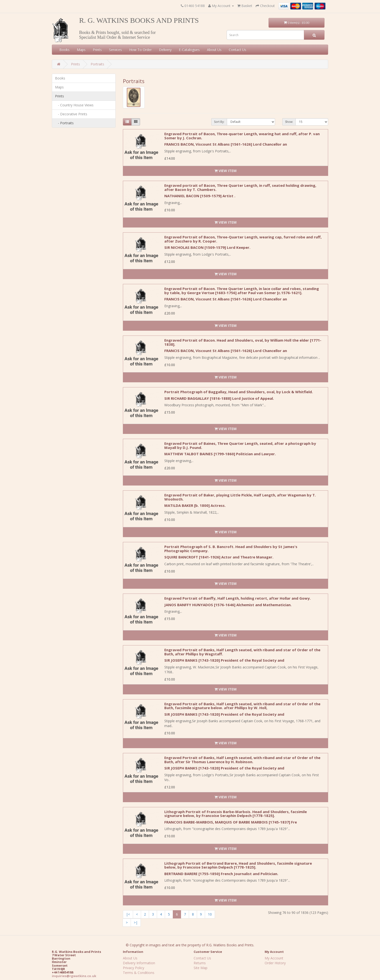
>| (136, 922)
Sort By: (219, 122)
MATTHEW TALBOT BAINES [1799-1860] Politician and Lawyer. (220, 454)
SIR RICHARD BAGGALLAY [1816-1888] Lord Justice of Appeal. (219, 398)
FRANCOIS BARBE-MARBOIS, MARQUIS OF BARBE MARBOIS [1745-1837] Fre (231, 822)
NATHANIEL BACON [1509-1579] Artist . (200, 196)
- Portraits (64, 123)
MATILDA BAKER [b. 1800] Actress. (195, 505)
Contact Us (237, 50)
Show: (289, 122)
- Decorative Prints (71, 114)
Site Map (201, 968)
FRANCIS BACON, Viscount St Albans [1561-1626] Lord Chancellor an (226, 144)
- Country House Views (74, 105)
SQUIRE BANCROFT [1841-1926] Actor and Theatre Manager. (219, 557)
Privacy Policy (134, 968)
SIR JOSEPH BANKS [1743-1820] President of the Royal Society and (224, 660)
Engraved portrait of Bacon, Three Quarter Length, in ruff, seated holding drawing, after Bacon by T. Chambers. (240, 187)
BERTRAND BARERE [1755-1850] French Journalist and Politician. (221, 874)
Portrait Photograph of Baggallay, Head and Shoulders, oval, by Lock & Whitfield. (239, 392)
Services (115, 50)
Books (64, 50)
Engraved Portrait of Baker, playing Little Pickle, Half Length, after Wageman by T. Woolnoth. (240, 497)
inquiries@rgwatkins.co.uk (74, 976)
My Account (274, 958)
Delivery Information (139, 963)
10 (210, 914)
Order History (275, 963)
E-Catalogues (189, 50)
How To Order (140, 50)
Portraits (97, 64)
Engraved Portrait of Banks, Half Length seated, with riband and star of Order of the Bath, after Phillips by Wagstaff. (242, 652)
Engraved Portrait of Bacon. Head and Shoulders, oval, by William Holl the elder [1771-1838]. (243, 342)
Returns (200, 963)
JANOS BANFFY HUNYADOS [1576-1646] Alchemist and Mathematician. (228, 605)
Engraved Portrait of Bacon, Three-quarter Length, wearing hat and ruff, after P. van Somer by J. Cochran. (242, 136)
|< (128, 914)
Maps (81, 50)
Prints (97, 50)
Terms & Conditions (139, 973)
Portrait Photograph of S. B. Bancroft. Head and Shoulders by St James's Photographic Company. (231, 549)
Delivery (165, 50)
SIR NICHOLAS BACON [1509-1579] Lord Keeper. (207, 247)
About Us (214, 50)
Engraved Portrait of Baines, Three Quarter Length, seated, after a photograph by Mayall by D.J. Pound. (240, 445)
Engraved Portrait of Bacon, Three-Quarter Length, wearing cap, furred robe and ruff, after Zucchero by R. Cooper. (243, 239)
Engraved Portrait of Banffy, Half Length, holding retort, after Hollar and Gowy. (237, 598)
